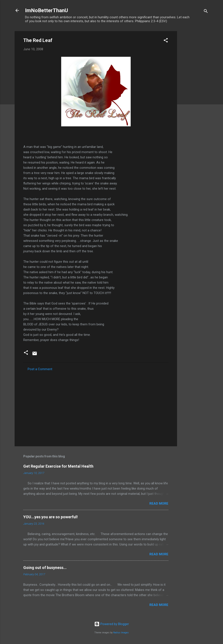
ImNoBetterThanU (46, 10)
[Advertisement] (194, 96)
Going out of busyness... (45, 568)
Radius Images (121, 633)
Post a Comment (40, 369)
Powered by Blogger (112, 624)
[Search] (206, 12)
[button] (166, 41)
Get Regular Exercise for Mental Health (58, 466)
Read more (159, 503)
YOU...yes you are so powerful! (51, 517)
